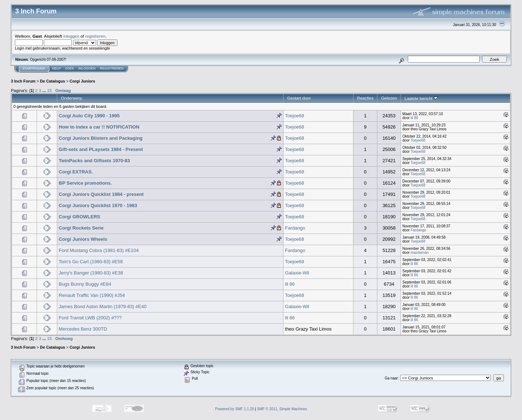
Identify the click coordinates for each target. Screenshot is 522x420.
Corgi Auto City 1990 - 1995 (89, 116)
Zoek (70, 68)
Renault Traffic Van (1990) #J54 (92, 295)
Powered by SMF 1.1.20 (234, 409)
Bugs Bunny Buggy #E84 (85, 284)
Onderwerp (71, 98)
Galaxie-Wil (297, 273)
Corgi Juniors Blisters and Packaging (101, 138)
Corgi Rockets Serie (81, 228)
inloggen (71, 36)
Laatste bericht (421, 98)
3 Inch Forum (23, 81)
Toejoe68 (295, 116)
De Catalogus (52, 81)
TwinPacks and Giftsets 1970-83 (94, 161)
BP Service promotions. (85, 183)
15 (49, 90)
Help (57, 68)
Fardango (295, 228)
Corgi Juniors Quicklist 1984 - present (101, 194)
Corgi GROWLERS (79, 217)
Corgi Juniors (82, 81)
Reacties (365, 98)
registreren (95, 36)
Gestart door (299, 98)
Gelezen (389, 98)
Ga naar (391, 378)
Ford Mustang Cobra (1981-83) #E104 (99, 250)
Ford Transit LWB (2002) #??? (90, 318)
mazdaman (420, 253)
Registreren (112, 68)
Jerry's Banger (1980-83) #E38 (91, 273)
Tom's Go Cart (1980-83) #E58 (91, 262)
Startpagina (34, 68)
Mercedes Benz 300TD (83, 329)
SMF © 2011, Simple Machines (282, 409)
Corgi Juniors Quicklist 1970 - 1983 (98, 205)
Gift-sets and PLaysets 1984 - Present (101, 149)
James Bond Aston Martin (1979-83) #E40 (103, 306)
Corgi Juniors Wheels (83, 239)
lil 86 (415, 118)
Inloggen (87, 68)
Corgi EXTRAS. (76, 172)
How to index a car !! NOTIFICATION (99, 127)
